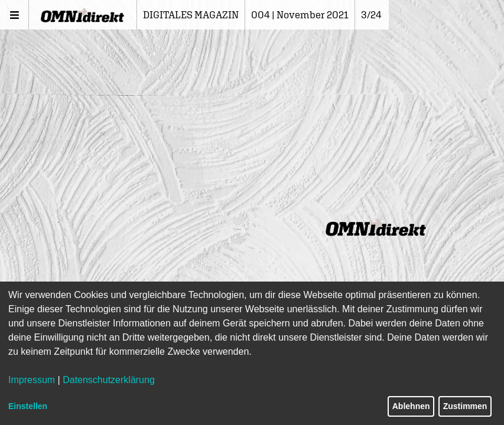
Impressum (32, 380)
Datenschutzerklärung (109, 380)
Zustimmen (465, 406)
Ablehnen (411, 406)
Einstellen (28, 406)
